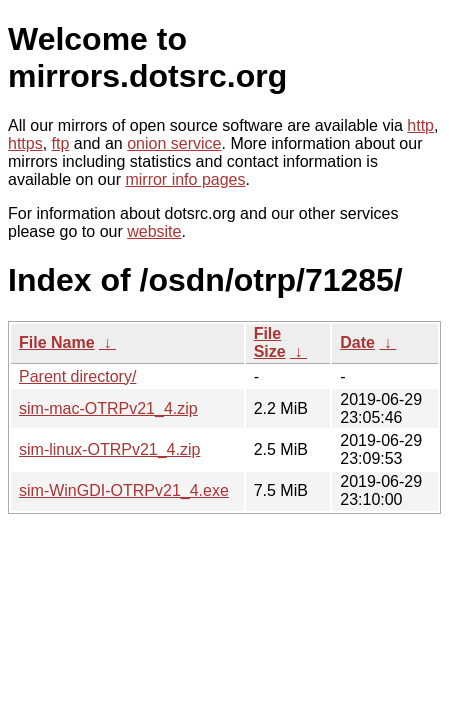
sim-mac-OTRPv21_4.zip (108, 408)
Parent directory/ (77, 376)
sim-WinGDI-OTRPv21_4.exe (124, 490)
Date (357, 342)
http (420, 125)
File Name (57, 342)
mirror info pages (185, 179)
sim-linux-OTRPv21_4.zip (109, 449)
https (25, 143)
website (154, 231)
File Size (270, 342)
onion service (174, 143)
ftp (61, 143)
